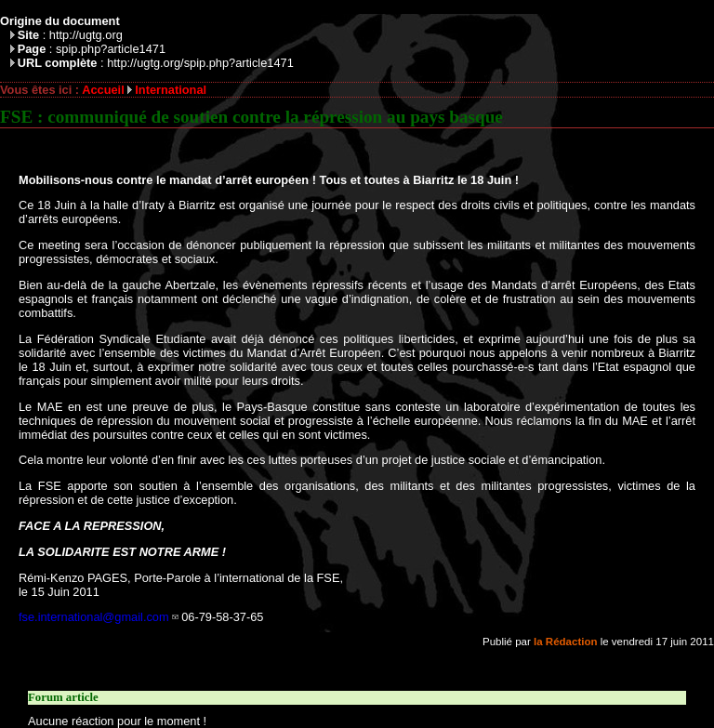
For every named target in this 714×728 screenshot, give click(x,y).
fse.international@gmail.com (94, 617)
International (171, 90)
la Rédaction (565, 642)
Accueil (103, 90)
